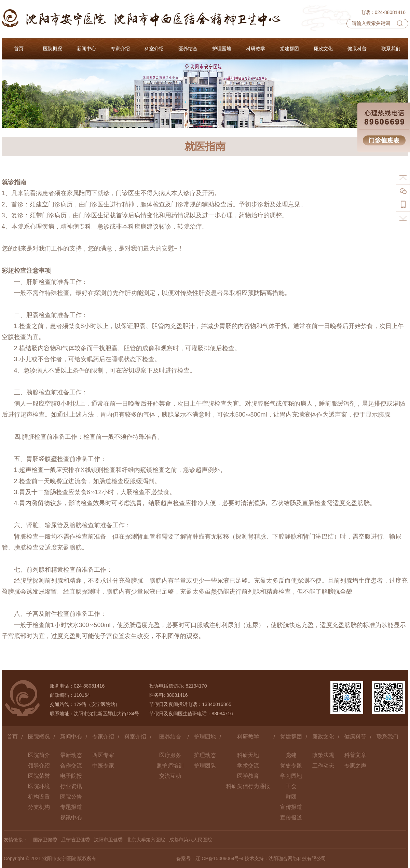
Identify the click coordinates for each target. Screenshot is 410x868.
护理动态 (205, 755)
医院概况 (39, 737)
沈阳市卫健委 (108, 840)
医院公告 (71, 797)
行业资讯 (71, 786)
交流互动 (170, 776)
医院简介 (39, 755)
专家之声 (355, 766)
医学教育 (248, 776)
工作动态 (323, 766)
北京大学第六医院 (146, 840)
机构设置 (39, 797)
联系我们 (387, 737)
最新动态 (71, 755)
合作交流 (71, 766)
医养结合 (170, 737)
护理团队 (205, 766)
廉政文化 (323, 737)
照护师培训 (170, 766)
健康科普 (355, 737)
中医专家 (103, 766)
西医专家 (103, 755)
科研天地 (248, 755)
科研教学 (248, 737)
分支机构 (39, 807)
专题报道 (71, 807)
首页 (12, 737)
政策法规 (323, 755)
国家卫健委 (45, 840)
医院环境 (39, 786)
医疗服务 (170, 755)
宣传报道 (291, 807)
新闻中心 (71, 737)
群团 (291, 797)
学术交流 (248, 766)
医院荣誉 (39, 776)
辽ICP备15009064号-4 (219, 858)
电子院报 (71, 776)
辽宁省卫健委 (76, 840)
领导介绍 (39, 766)
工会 (291, 786)
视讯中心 (71, 818)
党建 (291, 755)
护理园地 (205, 737)
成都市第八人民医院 (191, 840)
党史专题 (291, 766)
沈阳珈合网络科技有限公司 (297, 858)
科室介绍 (135, 737)
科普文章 (355, 755)
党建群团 (291, 737)
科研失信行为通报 (248, 786)
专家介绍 (103, 737)
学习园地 (291, 776)
